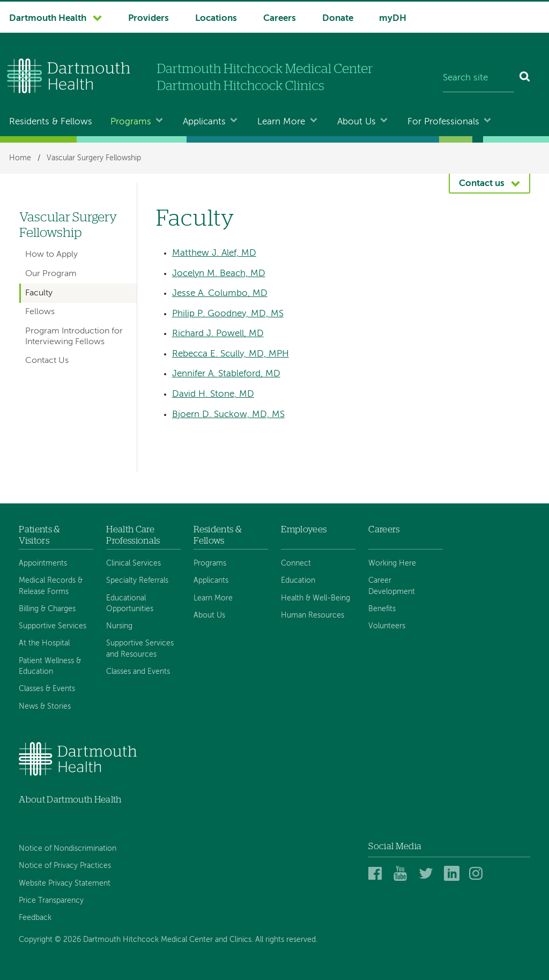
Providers (149, 18)
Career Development (392, 586)
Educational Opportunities (130, 604)
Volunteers (387, 626)
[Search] (525, 78)
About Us (357, 122)
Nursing (119, 626)
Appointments (43, 563)
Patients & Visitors (39, 535)
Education (298, 581)
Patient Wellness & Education (50, 666)
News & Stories (45, 707)
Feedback (35, 918)
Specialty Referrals (137, 581)
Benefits (382, 609)
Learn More (281, 122)
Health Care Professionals (133, 535)
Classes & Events (47, 689)
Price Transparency (51, 901)
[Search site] (478, 78)
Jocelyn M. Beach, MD (219, 274)
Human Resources (313, 615)
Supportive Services (53, 626)
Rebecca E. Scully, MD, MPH (231, 354)
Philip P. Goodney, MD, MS (228, 314)
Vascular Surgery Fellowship (94, 158)
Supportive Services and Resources (140, 649)
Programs (131, 122)
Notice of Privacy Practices (65, 866)
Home (20, 158)
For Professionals (443, 122)
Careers (280, 18)
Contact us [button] (482, 184)
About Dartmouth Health (70, 800)
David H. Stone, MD (213, 394)
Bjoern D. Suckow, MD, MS (228, 415)
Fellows (40, 312)
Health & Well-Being (316, 598)
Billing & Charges (47, 609)
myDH (393, 18)
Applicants (204, 122)
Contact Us (47, 361)
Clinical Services (133, 563)
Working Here (392, 563)
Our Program (51, 274)
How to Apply (51, 255)
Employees (304, 529)
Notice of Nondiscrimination (68, 849)
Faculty (39, 293)
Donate (338, 18)
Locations (216, 18)
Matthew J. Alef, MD (214, 253)
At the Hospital (44, 643)
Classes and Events (138, 672)
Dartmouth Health (48, 18)
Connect (296, 563)
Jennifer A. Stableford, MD (226, 374)
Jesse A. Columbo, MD (220, 294)
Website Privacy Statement (65, 884)
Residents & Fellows (51, 122)
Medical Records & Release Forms (51, 586)
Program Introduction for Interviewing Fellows (74, 336)
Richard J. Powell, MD (218, 334)
